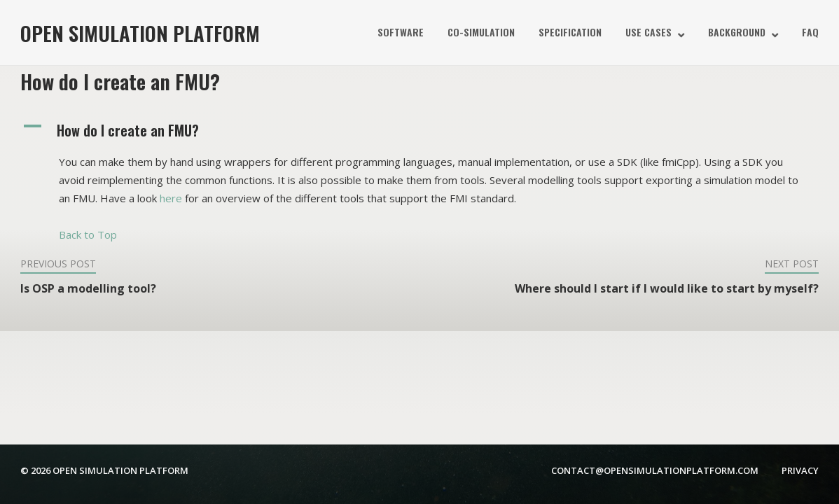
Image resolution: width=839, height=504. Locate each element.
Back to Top (88, 234)
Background (737, 32)
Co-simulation (481, 32)
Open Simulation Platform (140, 33)
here (171, 198)
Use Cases (649, 32)
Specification (570, 32)
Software (401, 32)
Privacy (800, 470)
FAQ (810, 32)
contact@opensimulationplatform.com (655, 470)
